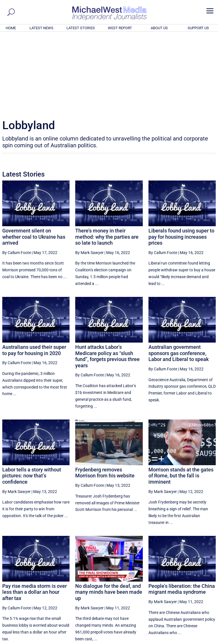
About (175, 641)
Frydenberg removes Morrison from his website (105, 396)
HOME (11, 28)
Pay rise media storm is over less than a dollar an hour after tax (34, 515)
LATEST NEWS (41, 28)
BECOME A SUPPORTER (190, 609)
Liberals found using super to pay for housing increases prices (181, 160)
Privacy (206, 641)
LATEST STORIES (81, 28)
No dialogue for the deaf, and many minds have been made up (109, 515)
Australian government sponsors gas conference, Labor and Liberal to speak (179, 276)
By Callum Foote (17, 175)
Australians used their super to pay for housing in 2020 (34, 273)
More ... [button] (200, 587)
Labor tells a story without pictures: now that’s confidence (32, 398)
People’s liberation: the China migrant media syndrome (182, 512)
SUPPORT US (198, 28)
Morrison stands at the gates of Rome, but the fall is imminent (181, 398)
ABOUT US (159, 28)
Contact (190, 641)
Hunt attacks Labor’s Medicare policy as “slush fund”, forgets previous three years (107, 279)
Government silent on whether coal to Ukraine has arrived (34, 160)
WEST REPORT (120, 28)
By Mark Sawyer (89, 175)
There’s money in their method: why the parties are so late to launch (107, 160)
